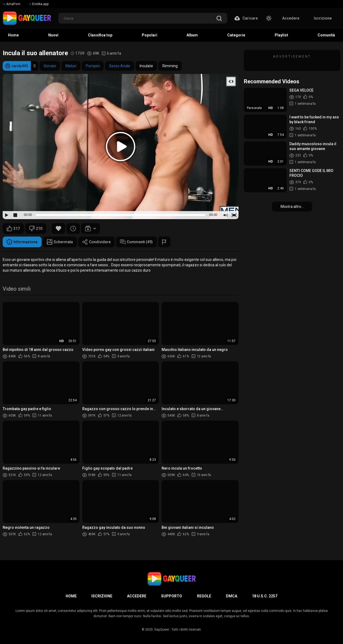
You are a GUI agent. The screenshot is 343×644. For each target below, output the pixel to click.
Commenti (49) (136, 242)
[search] (219, 19)
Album (192, 35)
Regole (204, 596)
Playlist (281, 35)
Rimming (170, 66)
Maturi (71, 66)
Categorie (236, 35)
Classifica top (100, 35)
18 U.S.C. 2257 (265, 596)
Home (13, 35)
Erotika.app (39, 4)
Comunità (326, 35)
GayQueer (162, 630)
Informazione (22, 242)
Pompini (93, 66)
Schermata (60, 242)
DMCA (232, 596)
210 (36, 229)
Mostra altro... (292, 207)
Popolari (150, 35)
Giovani (50, 66)
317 (13, 229)
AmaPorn (12, 4)
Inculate (146, 66)
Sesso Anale (120, 66)
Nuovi (53, 35)
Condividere (96, 242)
